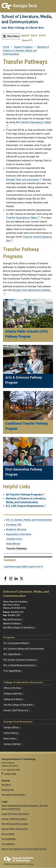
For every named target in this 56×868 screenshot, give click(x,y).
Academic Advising (16, 529)
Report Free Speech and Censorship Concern (24, 849)
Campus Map (10, 774)
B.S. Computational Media (17, 643)
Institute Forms (14, 539)
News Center (11, 738)
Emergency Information (13, 795)
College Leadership (14, 693)
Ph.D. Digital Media (14, 671)
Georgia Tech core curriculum (24, 180)
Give (34, 35)
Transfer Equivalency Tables (23, 218)
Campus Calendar (13, 744)
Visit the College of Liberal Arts (19, 705)
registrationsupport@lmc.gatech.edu (24, 567)
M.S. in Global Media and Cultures (21, 665)
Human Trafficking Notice (14, 819)
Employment (8, 790)
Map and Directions (14, 619)
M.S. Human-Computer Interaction (21, 660)
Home (6, 47)
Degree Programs (23, 47)
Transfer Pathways (17, 548)
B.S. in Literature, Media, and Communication (29, 520)
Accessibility (8, 834)
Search (27, 40)
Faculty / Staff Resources (17, 710)
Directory (6, 785)
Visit (42, 35)
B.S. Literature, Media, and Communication (24, 649)
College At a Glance (14, 699)
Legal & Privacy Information (15, 814)
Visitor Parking (12, 733)
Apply (25, 35)
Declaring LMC (14, 525)
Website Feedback (13, 623)
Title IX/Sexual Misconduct (15, 824)
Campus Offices (12, 727)
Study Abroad (13, 544)
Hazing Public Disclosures (15, 829)
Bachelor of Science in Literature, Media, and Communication (26, 51)
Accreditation (8, 844)
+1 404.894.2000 (12, 770)
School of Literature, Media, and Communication (27, 19)
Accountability (9, 839)
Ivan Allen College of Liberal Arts (23, 28)
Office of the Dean (14, 688)
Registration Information (19, 534)
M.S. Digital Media (13, 654)
